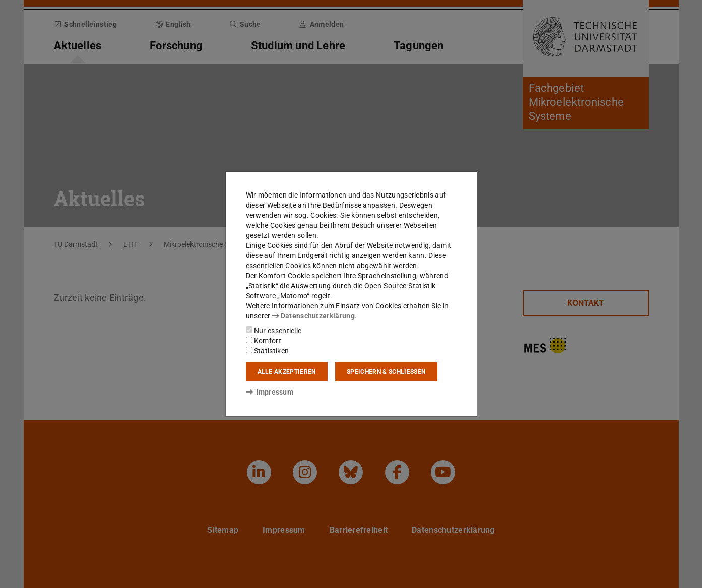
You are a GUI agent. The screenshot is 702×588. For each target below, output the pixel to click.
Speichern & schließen (386, 372)
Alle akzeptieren (287, 372)
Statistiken (268, 351)
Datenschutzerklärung (313, 316)
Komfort (264, 341)
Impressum (270, 392)
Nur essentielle (274, 331)
